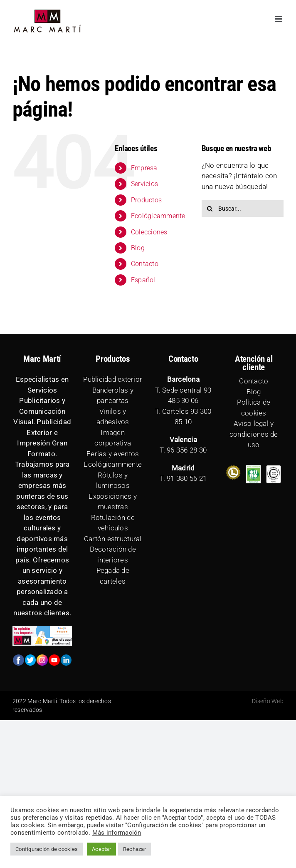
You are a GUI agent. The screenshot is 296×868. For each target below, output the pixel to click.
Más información (117, 833)
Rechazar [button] (134, 849)
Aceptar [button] (101, 849)
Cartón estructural (113, 539)
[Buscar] (210, 209)
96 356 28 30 (187, 450)
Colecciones (149, 232)
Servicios (144, 184)
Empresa (144, 168)
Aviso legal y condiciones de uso (254, 434)
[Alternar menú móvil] (279, 19)
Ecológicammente (158, 216)
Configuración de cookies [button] (47, 849)
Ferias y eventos (113, 454)
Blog (138, 248)
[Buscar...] (243, 209)
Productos (146, 200)
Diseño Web (268, 701)
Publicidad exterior (113, 379)
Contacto (145, 264)
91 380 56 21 (187, 478)
